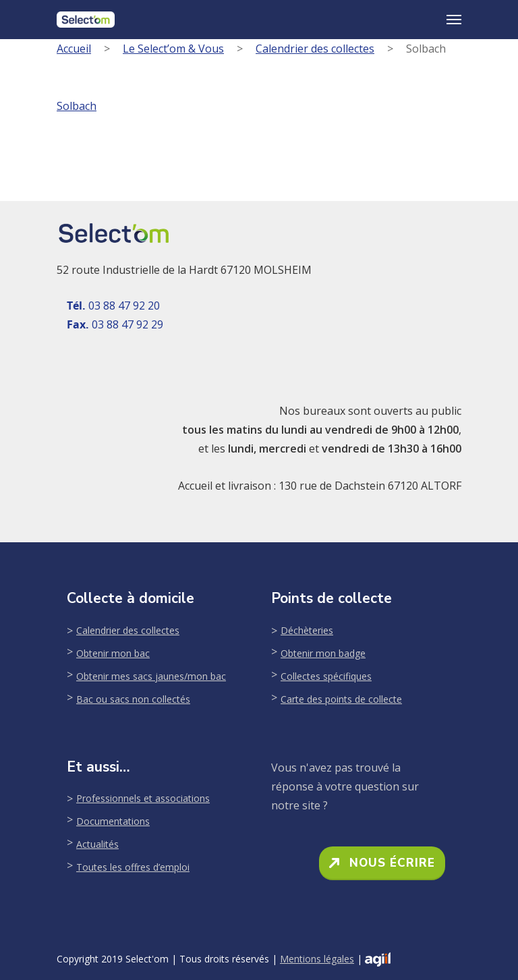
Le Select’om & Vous (173, 49)
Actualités (97, 844)
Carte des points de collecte (341, 699)
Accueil (74, 49)
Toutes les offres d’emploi (133, 867)
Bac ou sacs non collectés (133, 699)
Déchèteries (307, 630)
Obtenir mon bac (113, 653)
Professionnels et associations (143, 798)
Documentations (113, 821)
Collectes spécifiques (326, 676)
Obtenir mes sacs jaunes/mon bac (151, 676)
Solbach (77, 106)
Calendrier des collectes (315, 49)
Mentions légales (317, 959)
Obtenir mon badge (323, 653)
